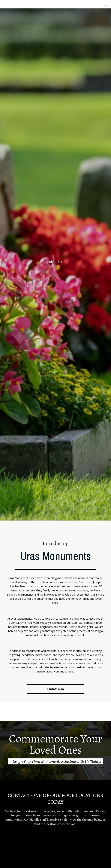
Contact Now (55, 689)
